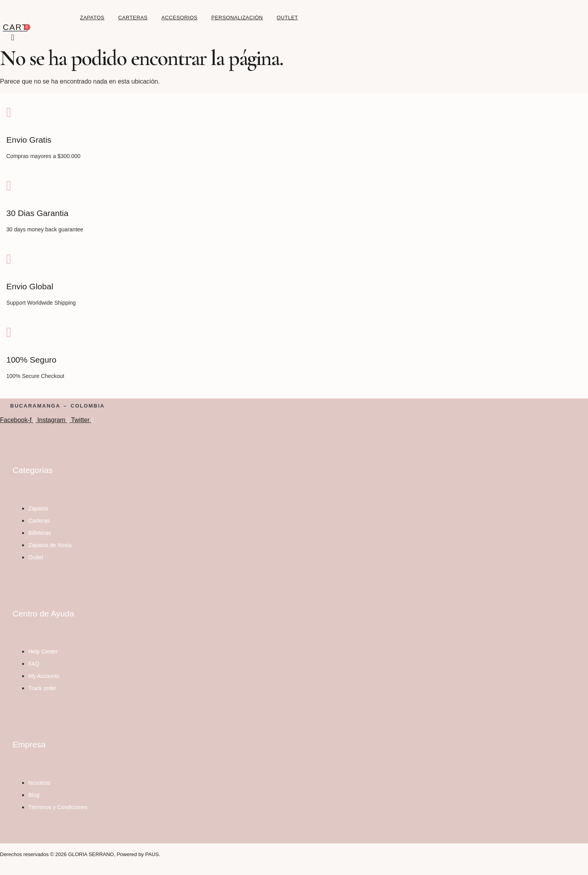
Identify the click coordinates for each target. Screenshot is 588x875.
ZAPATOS (92, 18)
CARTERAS (133, 18)
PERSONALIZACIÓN (237, 18)
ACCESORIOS (180, 18)
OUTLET (288, 18)
